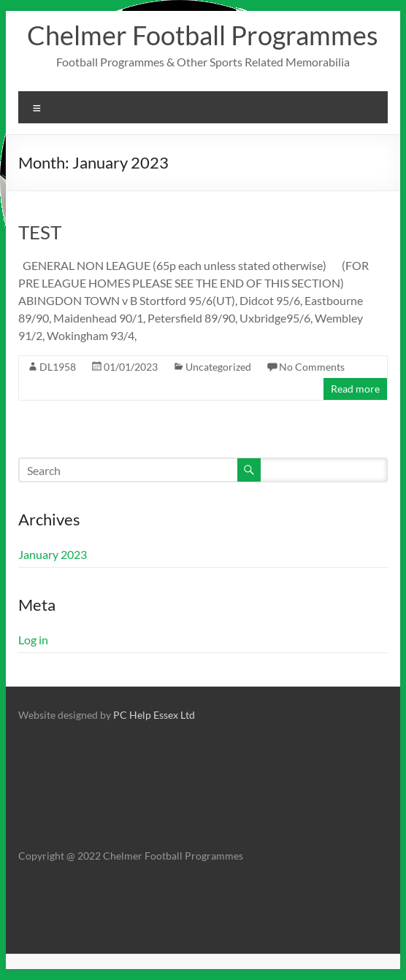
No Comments (312, 367)
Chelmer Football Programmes (203, 35)
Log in (33, 640)
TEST (40, 232)
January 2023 (53, 554)
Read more (355, 389)
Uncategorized (218, 367)
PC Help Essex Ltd (154, 715)
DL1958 (58, 367)
